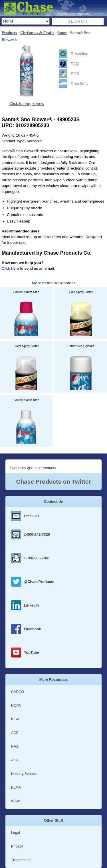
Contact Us (54, 501)
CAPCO (18, 692)
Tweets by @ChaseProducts (33, 468)
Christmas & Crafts (37, 33)
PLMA (16, 787)
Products (9, 33)
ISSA (15, 719)
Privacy (17, 846)
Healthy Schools (24, 774)
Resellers (79, 84)
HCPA (16, 705)
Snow (62, 33)
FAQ (75, 64)
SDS (75, 74)
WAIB (16, 801)
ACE (15, 733)
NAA (15, 746)
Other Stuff (53, 820)
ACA (15, 760)
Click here (10, 268)
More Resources (54, 680)
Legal (16, 833)
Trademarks (21, 860)
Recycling (80, 54)
